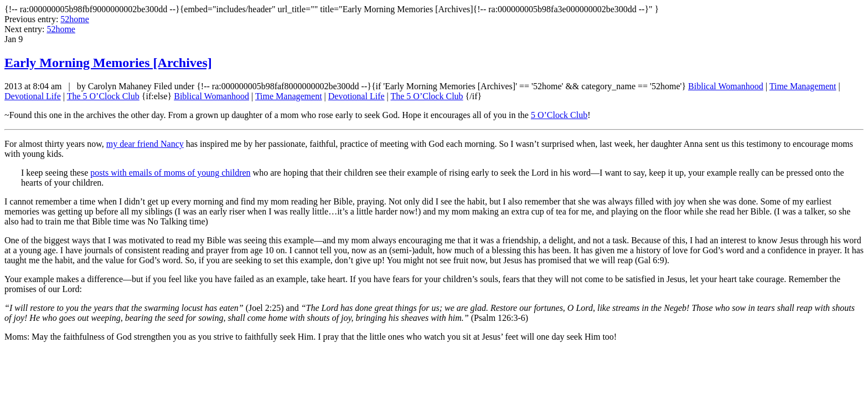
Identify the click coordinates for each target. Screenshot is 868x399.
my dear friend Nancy (145, 144)
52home (75, 19)
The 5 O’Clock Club (103, 96)
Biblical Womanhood (726, 86)
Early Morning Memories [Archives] (108, 63)
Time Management (803, 86)
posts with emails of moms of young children (170, 173)
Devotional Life (33, 96)
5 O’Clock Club (559, 115)
